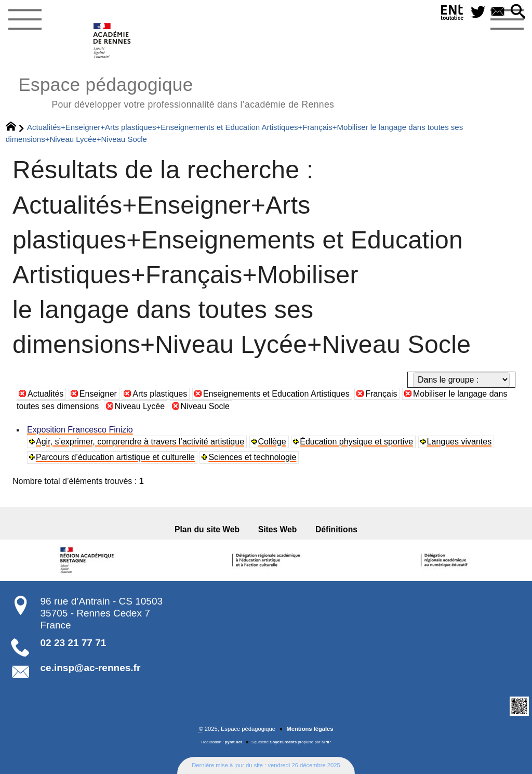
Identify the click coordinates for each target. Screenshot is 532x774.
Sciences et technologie (252, 457)
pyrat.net (234, 742)
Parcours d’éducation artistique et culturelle (115, 457)
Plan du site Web (207, 529)
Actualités (45, 394)
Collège (272, 442)
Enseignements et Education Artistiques (276, 394)
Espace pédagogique (176, 91)
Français (381, 394)
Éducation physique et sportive (356, 442)
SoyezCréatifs (283, 742)
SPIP (326, 742)
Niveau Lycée (140, 406)
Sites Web (278, 529)
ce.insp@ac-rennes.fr (91, 668)
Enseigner (98, 394)
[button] (518, 12)
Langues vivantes (460, 442)
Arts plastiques (160, 394)
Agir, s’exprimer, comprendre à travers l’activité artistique (140, 442)
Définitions (336, 529)
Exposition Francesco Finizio (80, 430)
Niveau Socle (205, 406)
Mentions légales (310, 729)
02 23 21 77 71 (74, 643)
